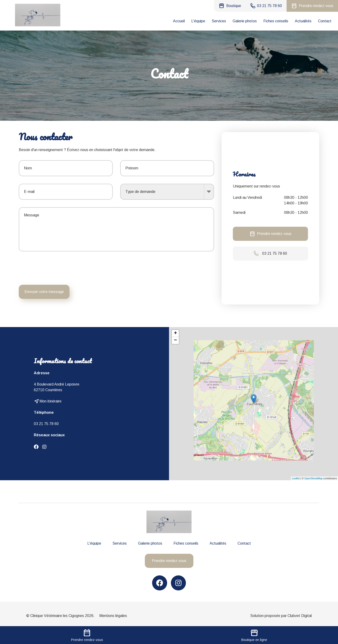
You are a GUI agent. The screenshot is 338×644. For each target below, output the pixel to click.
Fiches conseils (276, 21)
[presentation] (178, 268)
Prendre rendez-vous (271, 234)
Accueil (179, 21)
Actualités (303, 21)
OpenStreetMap (314, 478)
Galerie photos (245, 21)
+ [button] (175, 333)
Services (219, 21)
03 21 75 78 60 (46, 424)
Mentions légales (113, 616)
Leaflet (296, 478)
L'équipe (198, 21)
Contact (325, 21)
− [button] (175, 340)
